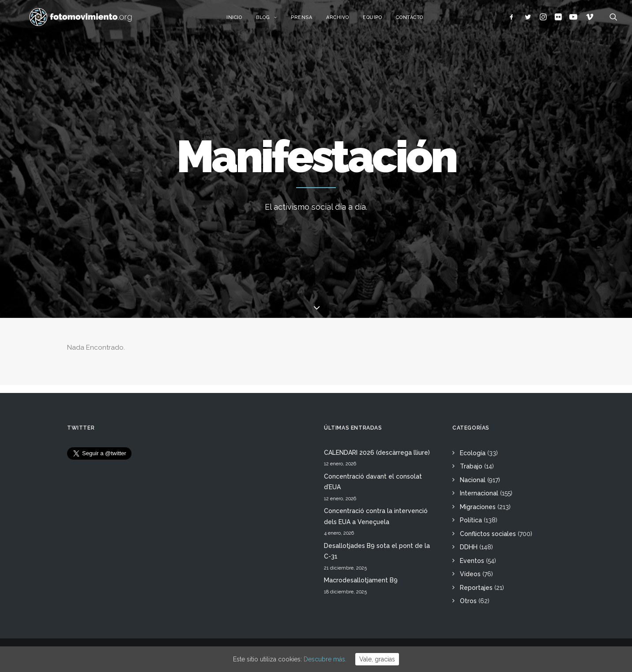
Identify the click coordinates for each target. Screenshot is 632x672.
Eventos (472, 561)
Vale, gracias (377, 659)
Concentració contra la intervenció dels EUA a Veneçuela (376, 516)
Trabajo (471, 466)
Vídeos (470, 574)
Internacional (479, 493)
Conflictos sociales (488, 534)
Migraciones (478, 507)
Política (471, 520)
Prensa (312, 21)
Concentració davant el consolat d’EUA (373, 482)
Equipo (383, 21)
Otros (468, 601)
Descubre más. (325, 659)
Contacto (420, 21)
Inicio (244, 21)
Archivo (348, 21)
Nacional (473, 480)
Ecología (473, 453)
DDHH (469, 547)
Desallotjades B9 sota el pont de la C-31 (377, 551)
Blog (277, 21)
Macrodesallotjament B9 (361, 580)
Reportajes (476, 588)
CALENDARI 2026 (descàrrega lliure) (377, 453)
